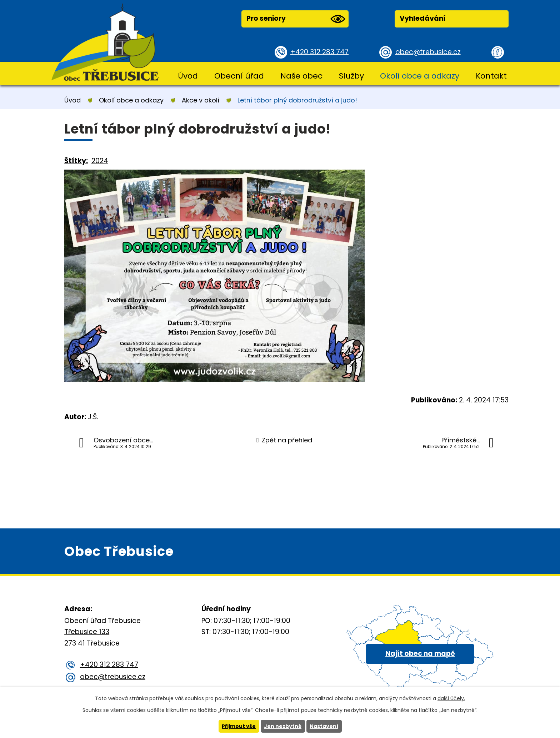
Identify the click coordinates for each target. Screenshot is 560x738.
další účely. (451, 698)
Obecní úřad (239, 76)
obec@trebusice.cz (428, 52)
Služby (351, 76)
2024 (100, 161)
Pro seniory (296, 19)
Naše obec (301, 76)
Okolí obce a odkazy (420, 76)
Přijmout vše (239, 726)
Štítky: (76, 161)
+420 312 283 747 (319, 52)
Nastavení (324, 726)
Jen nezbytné (283, 726)
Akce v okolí (201, 100)
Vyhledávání (423, 18)
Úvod (188, 76)
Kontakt (491, 76)
